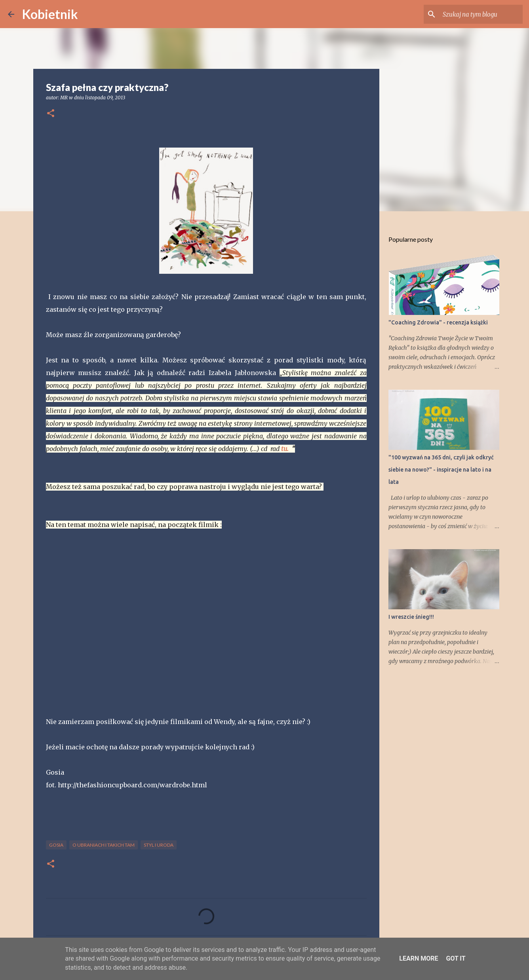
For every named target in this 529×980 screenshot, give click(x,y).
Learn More (419, 958)
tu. (285, 449)
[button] (51, 114)
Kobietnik (50, 14)
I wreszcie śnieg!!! (411, 617)
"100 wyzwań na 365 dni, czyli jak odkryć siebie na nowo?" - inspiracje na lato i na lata (441, 470)
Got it (456, 958)
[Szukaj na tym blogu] (481, 14)
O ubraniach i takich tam (104, 845)
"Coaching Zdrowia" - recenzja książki (438, 322)
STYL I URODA (159, 845)
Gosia (56, 845)
